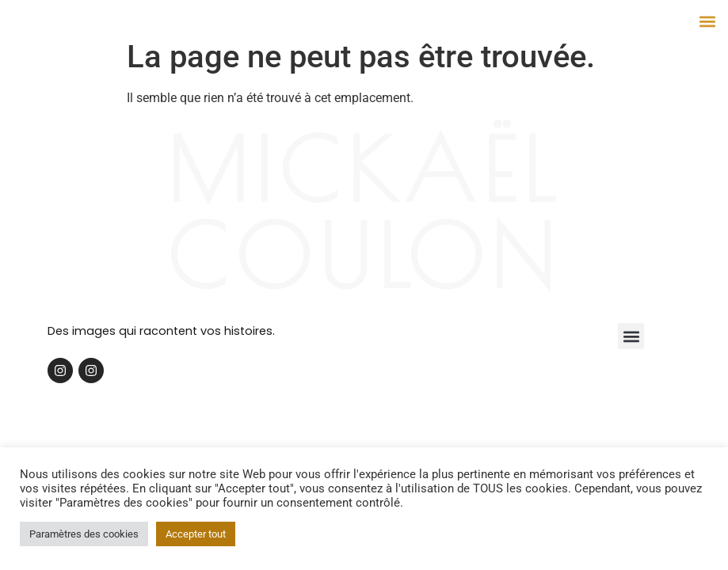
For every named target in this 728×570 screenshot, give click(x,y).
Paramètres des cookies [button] (84, 534)
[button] (707, 21)
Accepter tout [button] (196, 534)
